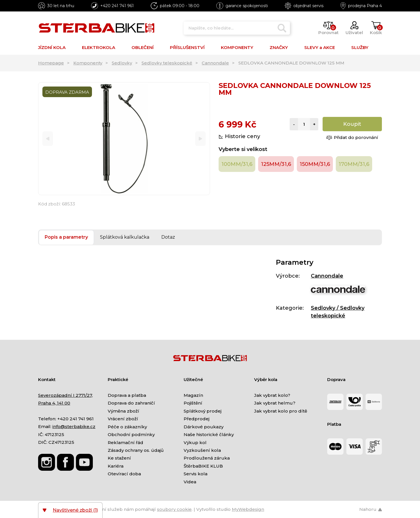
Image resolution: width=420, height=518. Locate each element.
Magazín (193, 395)
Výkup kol (195, 443)
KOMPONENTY (237, 47)
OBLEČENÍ (143, 47)
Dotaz (168, 237)
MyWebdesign (248, 509)
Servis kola (196, 474)
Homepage (51, 63)
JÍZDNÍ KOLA (52, 47)
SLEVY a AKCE (320, 47)
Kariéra (116, 466)
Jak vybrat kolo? (272, 395)
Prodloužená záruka (207, 458)
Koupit (352, 124)
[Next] (200, 139)
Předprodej (197, 419)
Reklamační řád (125, 443)
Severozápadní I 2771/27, (65, 395)
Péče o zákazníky (127, 427)
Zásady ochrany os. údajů (136, 450)
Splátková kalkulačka (125, 237)
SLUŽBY (360, 47)
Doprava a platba (127, 395)
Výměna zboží (123, 411)
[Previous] (48, 139)
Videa (190, 482)
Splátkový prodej (203, 411)
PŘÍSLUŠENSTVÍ (187, 47)
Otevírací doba (124, 474)
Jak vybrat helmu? (275, 403)
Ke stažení (119, 458)
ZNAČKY (279, 47)
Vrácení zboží (123, 419)
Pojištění (193, 403)
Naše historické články (209, 434)
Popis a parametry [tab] (66, 237)
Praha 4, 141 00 (54, 403)
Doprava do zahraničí (131, 403)
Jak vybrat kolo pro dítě (281, 411)
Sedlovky (122, 63)
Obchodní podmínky (131, 434)
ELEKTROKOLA (99, 47)
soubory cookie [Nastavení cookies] (174, 509)
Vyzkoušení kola (202, 450)
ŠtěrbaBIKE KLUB (203, 466)
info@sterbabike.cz (74, 426)
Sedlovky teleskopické (167, 63)
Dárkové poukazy (204, 427)
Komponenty (88, 63)
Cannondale (215, 63)
